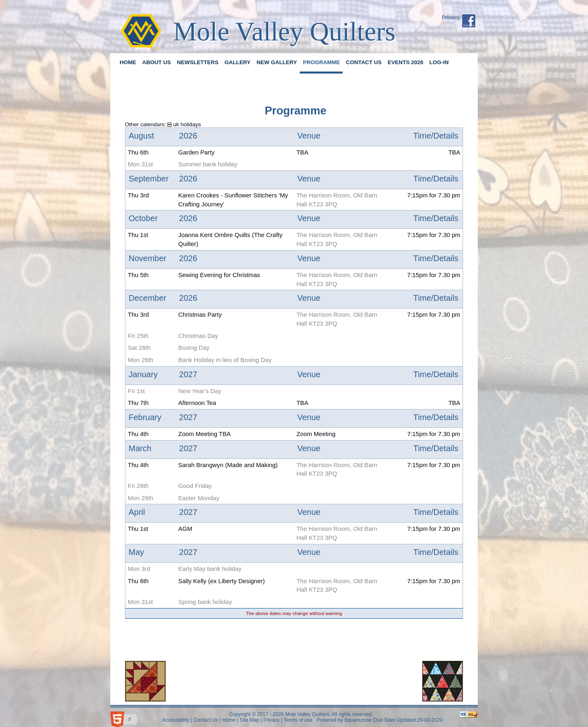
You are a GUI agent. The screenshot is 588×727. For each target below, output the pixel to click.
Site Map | (250, 720)
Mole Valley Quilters (284, 31)
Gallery (238, 62)
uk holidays (184, 124)
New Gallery (277, 62)
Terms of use (297, 720)
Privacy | (272, 720)
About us (156, 62)
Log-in (439, 62)
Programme (321, 62)
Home (128, 62)
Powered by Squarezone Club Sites (356, 720)
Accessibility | (176, 720)
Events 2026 (405, 62)
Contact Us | (206, 720)
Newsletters (198, 62)
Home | (230, 720)
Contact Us (364, 62)
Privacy (451, 17)
